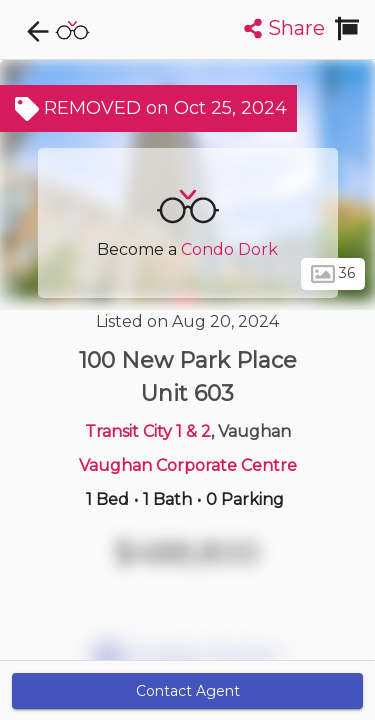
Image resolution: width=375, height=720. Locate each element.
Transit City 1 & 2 (148, 431)
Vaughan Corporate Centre (188, 465)
